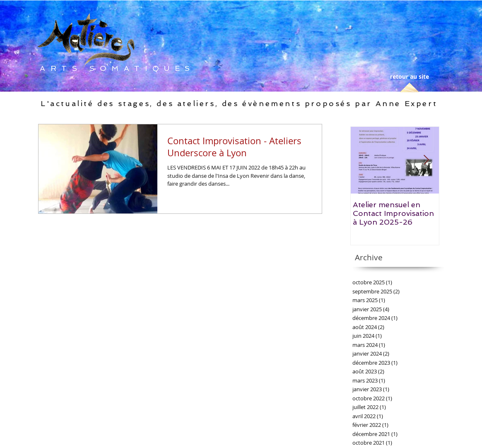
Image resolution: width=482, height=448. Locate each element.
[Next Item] (426, 160)
